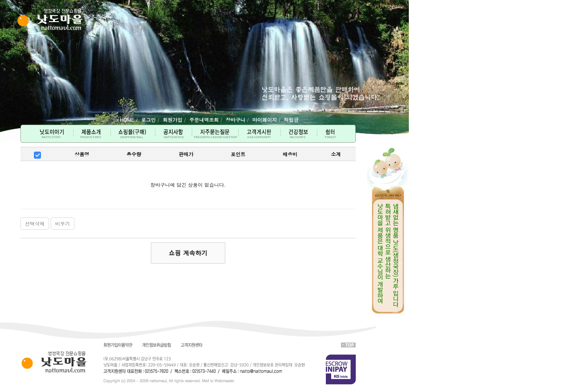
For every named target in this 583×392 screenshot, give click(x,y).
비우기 (63, 223)
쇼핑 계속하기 (188, 253)
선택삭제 (35, 223)
